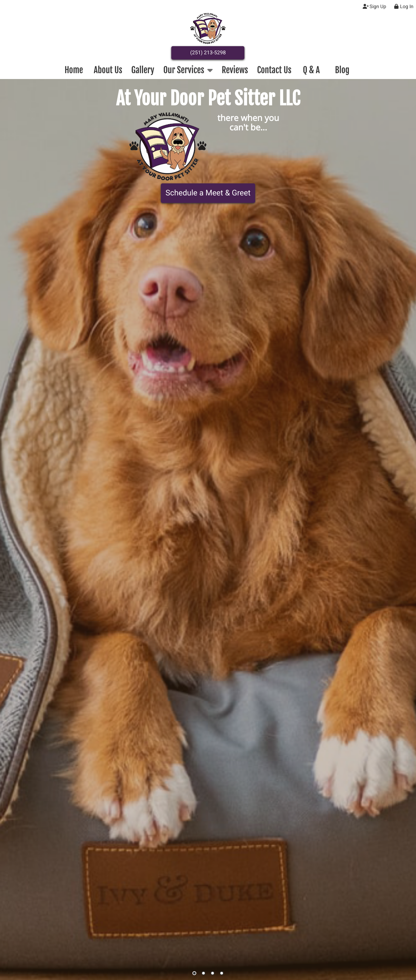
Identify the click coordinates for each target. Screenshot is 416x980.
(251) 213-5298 (208, 53)
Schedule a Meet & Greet (208, 193)
